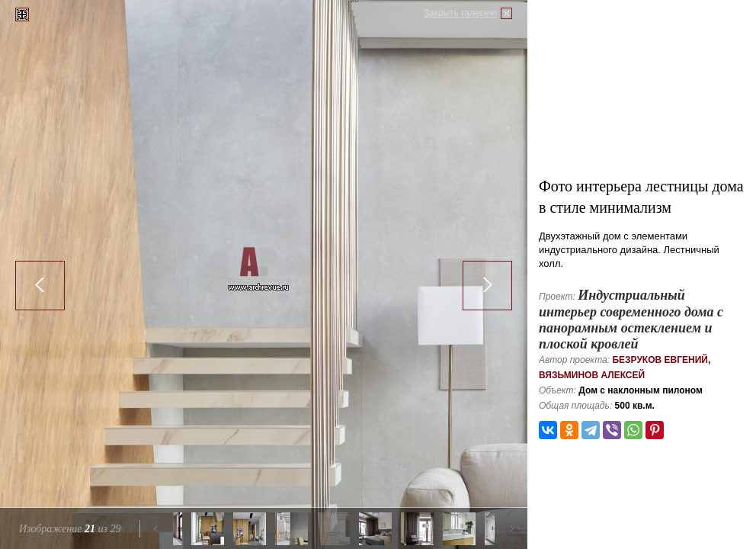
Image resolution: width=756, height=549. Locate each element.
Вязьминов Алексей (592, 375)
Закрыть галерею (460, 13)
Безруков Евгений (660, 360)
